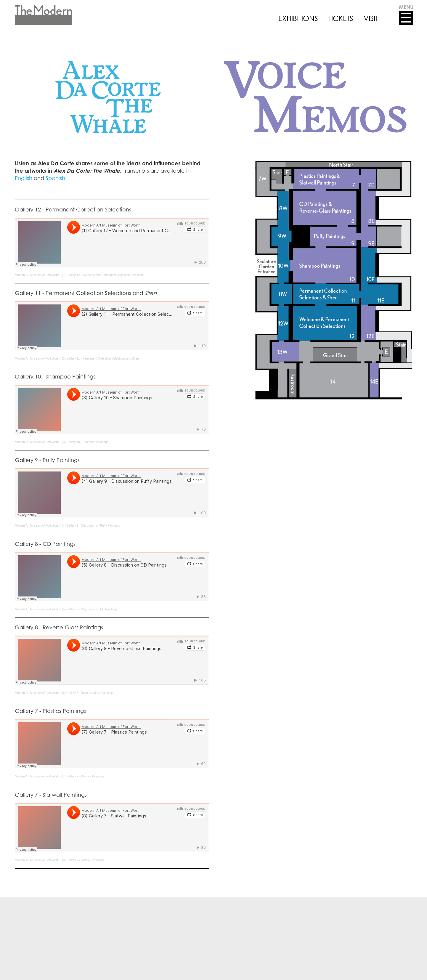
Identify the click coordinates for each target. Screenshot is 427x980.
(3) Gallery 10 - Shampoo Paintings (85, 442)
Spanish (55, 178)
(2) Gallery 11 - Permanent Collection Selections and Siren (100, 359)
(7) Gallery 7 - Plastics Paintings (83, 776)
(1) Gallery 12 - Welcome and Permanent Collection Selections (103, 275)
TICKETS (341, 18)
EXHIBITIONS (298, 18)
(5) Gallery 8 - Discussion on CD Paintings (90, 609)
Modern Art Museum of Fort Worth (37, 275)
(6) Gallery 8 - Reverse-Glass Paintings (88, 693)
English (24, 178)
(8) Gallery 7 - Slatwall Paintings (83, 860)
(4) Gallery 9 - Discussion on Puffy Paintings (91, 526)
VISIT (371, 18)
